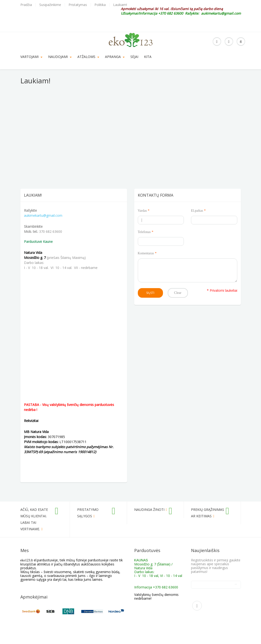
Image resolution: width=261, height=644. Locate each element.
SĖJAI (134, 57)
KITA (148, 57)
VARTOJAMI (31, 57)
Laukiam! (120, 5)
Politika (100, 5)
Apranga (115, 57)
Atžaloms (88, 57)
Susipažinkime (50, 5)
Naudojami (60, 57)
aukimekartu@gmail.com (43, 215)
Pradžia (26, 5)
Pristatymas (78, 5)
